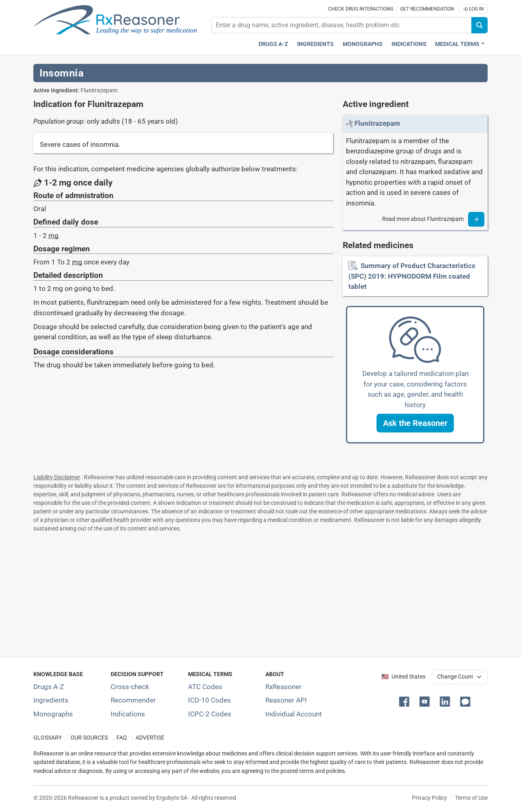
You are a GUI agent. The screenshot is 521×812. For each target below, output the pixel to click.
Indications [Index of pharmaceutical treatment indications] (128, 714)
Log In (473, 9)
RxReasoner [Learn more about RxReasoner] (283, 687)
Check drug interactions (361, 9)
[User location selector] (460, 677)
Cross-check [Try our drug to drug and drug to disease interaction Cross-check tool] (130, 687)
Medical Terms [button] (457, 44)
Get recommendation (427, 9)
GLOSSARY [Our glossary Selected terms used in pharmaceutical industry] (48, 738)
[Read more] (476, 219)
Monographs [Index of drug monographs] (53, 714)
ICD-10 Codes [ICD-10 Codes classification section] (209, 700)
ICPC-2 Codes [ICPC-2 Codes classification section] (210, 714)
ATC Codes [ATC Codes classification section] (205, 687)
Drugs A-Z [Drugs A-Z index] (273, 44)
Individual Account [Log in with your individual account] (294, 714)
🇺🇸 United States (403, 677)
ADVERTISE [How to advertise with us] (150, 738)
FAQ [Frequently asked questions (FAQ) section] (122, 738)
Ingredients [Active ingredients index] (315, 44)
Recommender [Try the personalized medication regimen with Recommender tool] (133, 700)
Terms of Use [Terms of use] (471, 798)
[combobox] (341, 25)
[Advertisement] (260, 593)
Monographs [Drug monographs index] (363, 44)
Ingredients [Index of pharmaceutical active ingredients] (51, 700)
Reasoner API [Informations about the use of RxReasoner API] (286, 700)
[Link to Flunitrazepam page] (377, 123)
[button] (415, 423)
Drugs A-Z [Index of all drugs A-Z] (49, 687)
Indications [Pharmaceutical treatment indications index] (409, 44)
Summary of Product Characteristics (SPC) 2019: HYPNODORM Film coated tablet (412, 276)
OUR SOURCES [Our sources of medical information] (89, 738)
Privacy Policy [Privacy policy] (429, 798)
